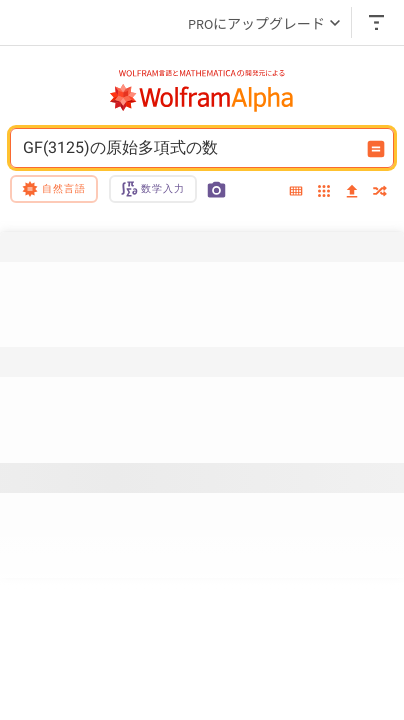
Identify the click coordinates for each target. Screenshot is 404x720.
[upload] (352, 192)
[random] (380, 192)
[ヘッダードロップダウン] (378, 22)
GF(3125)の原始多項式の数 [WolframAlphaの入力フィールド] (189, 148)
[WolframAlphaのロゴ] (202, 98)
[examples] (324, 192)
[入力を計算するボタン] (376, 149)
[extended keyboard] (296, 192)
